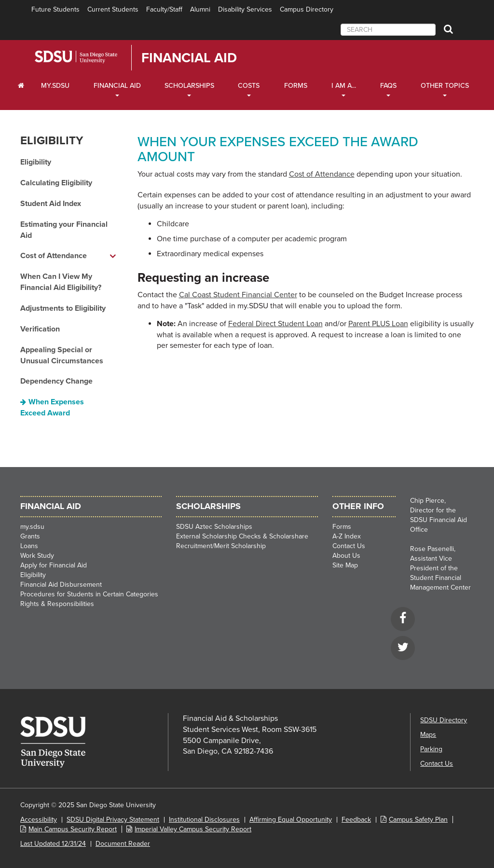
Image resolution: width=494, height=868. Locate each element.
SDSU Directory (444, 720)
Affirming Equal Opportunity (291, 820)
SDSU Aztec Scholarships (214, 527)
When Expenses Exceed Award (52, 407)
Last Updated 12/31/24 (53, 844)
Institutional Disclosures (204, 820)
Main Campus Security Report (73, 829)
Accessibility (39, 820)
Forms (296, 86)
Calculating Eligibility (56, 183)
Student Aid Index (51, 204)
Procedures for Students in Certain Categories (89, 594)
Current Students (113, 9)
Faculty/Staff (164, 9)
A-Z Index (347, 536)
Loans (29, 546)
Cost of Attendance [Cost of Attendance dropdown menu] (54, 256)
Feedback (356, 820)
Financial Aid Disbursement (61, 585)
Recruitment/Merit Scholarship (221, 546)
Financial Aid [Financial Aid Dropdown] (117, 86)
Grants (30, 536)
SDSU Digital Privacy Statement (113, 820)
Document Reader (123, 844)
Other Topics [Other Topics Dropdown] (445, 86)
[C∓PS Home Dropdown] (21, 86)
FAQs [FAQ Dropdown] (388, 86)
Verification (40, 329)
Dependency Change (56, 381)
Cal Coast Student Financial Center (238, 295)
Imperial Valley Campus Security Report (193, 829)
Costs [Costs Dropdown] (249, 86)
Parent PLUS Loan (378, 324)
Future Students (55, 9)
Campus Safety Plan (418, 820)
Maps (428, 735)
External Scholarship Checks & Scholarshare (242, 536)
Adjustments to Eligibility (63, 308)
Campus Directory (307, 9)
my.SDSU (55, 86)
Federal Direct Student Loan (275, 324)
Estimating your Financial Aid (64, 230)
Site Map (345, 565)
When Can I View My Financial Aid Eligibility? (61, 282)
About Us (346, 556)
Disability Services (245, 9)
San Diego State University (89, 57)
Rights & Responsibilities (57, 604)
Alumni (200, 9)
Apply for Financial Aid (54, 565)
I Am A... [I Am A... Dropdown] (344, 86)
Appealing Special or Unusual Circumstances (62, 355)
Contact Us (349, 546)
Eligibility (52, 141)
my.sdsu (32, 527)
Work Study (37, 556)
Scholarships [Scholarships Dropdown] (189, 86)
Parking (431, 749)
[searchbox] (388, 30)
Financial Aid (189, 58)
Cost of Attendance (322, 174)
